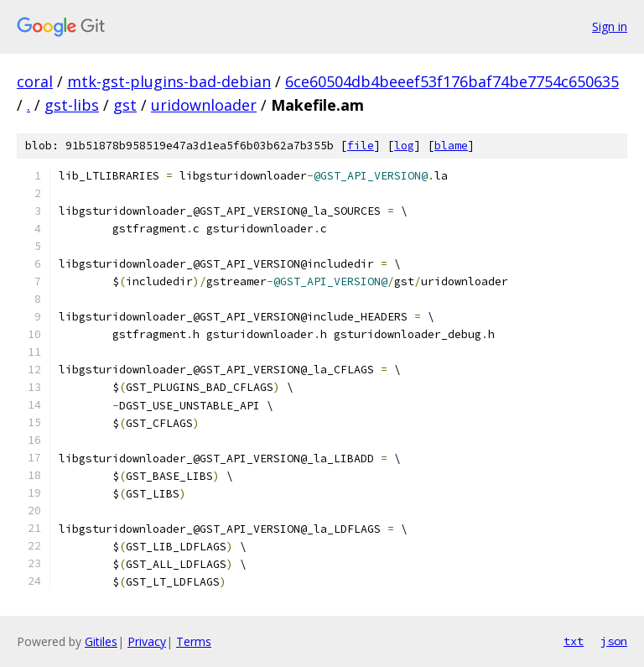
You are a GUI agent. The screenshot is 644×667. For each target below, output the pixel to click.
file (361, 146)
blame (451, 146)
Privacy (147, 641)
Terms (194, 641)
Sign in (610, 26)
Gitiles (101, 641)
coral (35, 81)
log (404, 146)
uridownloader (204, 105)
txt (574, 641)
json (614, 641)
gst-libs (72, 105)
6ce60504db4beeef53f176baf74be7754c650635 (452, 81)
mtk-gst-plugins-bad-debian (169, 81)
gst (125, 105)
